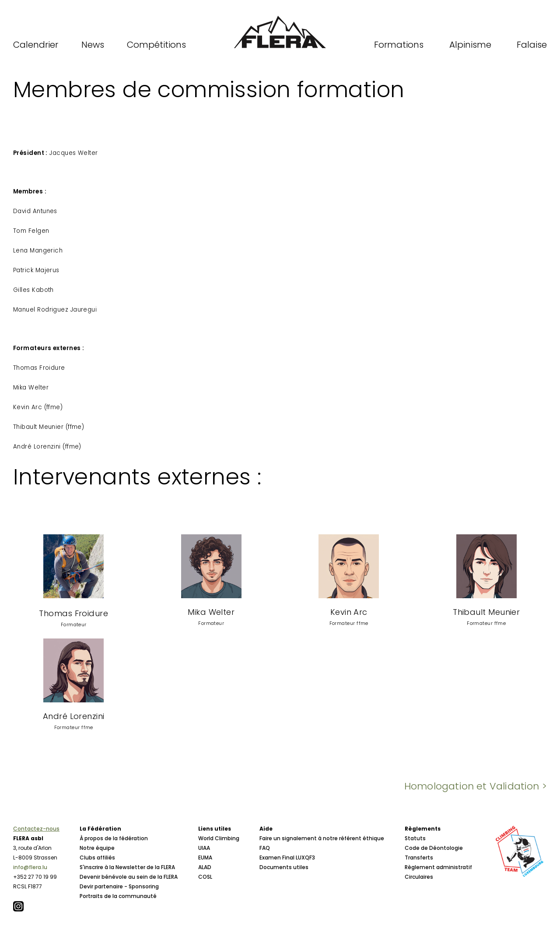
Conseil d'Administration (113, 906)
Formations (399, 45)
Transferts (419, 858)
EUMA (205, 858)
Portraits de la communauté (118, 896)
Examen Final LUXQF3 (287, 858)
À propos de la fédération (114, 838)
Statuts (415, 838)
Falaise (532, 45)
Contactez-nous (36, 829)
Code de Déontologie (434, 848)
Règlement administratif (438, 867)
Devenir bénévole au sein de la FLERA (129, 877)
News (93, 45)
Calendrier (36, 45)
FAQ (265, 848)
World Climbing (219, 838)
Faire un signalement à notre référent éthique (322, 838)
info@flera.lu (30, 867)
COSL (205, 877)
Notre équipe (97, 848)
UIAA (204, 848)
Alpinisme (470, 45)
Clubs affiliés (97, 858)
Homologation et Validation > (476, 786)
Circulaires (419, 877)
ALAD (205, 867)
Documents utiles (284, 867)
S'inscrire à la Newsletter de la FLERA (127, 867)
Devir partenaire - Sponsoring (119, 886)
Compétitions (156, 45)
